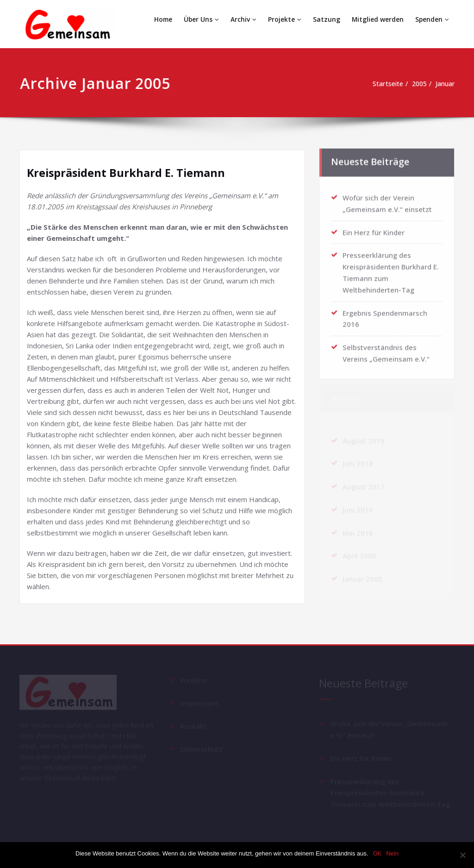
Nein (392, 853)
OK (377, 853)
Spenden (432, 19)
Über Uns (203, 19)
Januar (445, 84)
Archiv (244, 19)
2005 (417, 84)
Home (164, 19)
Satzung (327, 19)
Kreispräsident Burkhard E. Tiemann (127, 173)
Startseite (382, 84)
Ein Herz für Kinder (374, 228)
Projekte (285, 19)
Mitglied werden (377, 19)
